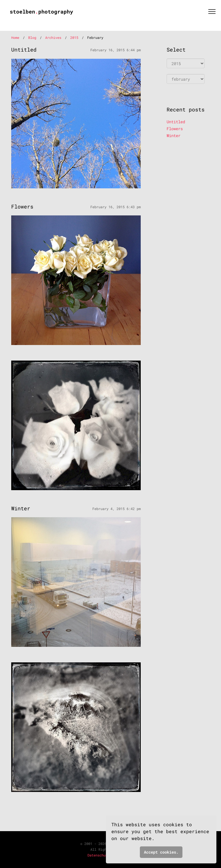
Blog (32, 37)
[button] (158, 839)
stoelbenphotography (41, 12)
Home (15, 37)
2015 (74, 37)
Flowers (175, 129)
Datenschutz (99, 855)
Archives (53, 37)
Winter (174, 135)
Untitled (176, 122)
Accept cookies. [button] (161, 852)
